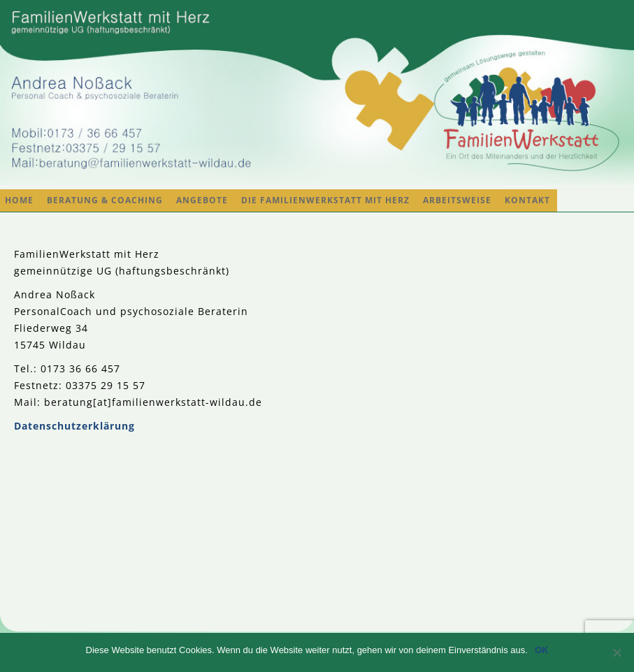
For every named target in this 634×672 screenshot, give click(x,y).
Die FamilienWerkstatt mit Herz (325, 200)
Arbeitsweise (457, 200)
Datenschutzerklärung (74, 426)
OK (542, 650)
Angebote (202, 200)
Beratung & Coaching (105, 200)
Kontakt (527, 200)
